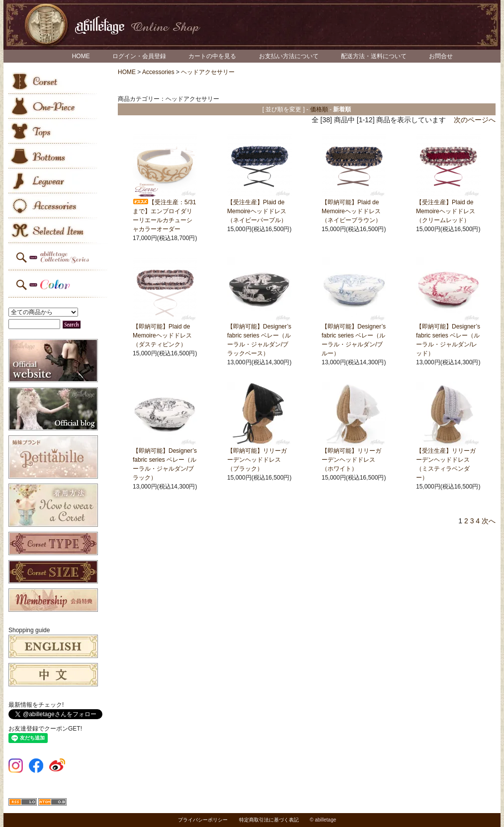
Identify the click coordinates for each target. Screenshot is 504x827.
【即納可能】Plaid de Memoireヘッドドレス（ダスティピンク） (162, 335)
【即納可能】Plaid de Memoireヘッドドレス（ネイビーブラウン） (351, 211)
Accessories (158, 72)
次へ (489, 521)
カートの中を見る (212, 56)
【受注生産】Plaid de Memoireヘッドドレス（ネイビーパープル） (257, 211)
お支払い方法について (289, 56)
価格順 (319, 109)
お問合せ (441, 56)
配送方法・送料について (374, 56)
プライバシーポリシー (203, 820)
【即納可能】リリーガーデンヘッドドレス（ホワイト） (351, 460)
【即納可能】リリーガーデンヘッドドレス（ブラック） (257, 460)
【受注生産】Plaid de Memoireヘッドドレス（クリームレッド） (446, 211)
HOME (81, 56)
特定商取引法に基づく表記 (269, 820)
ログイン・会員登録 (139, 56)
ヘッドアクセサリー (208, 72)
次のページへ (475, 120)
